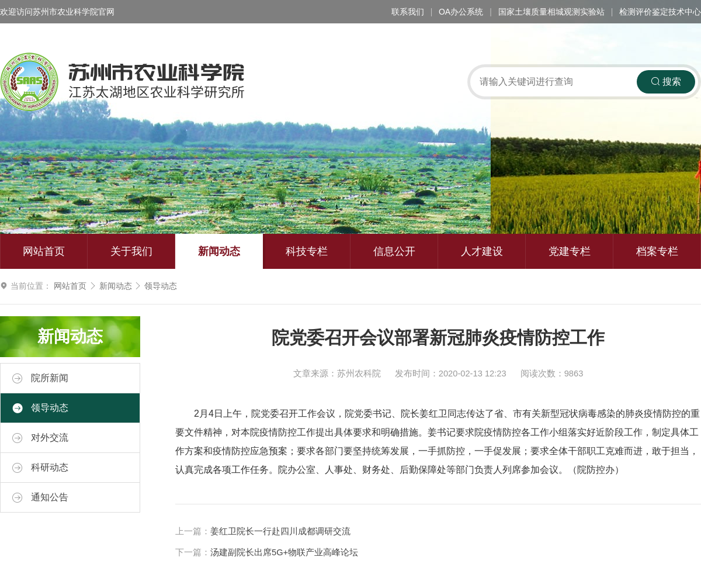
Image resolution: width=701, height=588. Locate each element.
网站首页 (44, 251)
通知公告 (40, 497)
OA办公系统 (461, 12)
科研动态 (40, 468)
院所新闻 (40, 378)
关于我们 (131, 251)
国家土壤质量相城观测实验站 (551, 12)
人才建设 (482, 251)
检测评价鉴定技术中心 (660, 12)
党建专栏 (570, 251)
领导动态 (161, 286)
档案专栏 (657, 251)
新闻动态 (219, 251)
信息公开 (394, 251)
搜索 (666, 82)
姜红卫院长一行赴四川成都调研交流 (280, 531)
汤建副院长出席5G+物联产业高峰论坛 (284, 552)
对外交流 (40, 438)
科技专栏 (307, 251)
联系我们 (408, 12)
